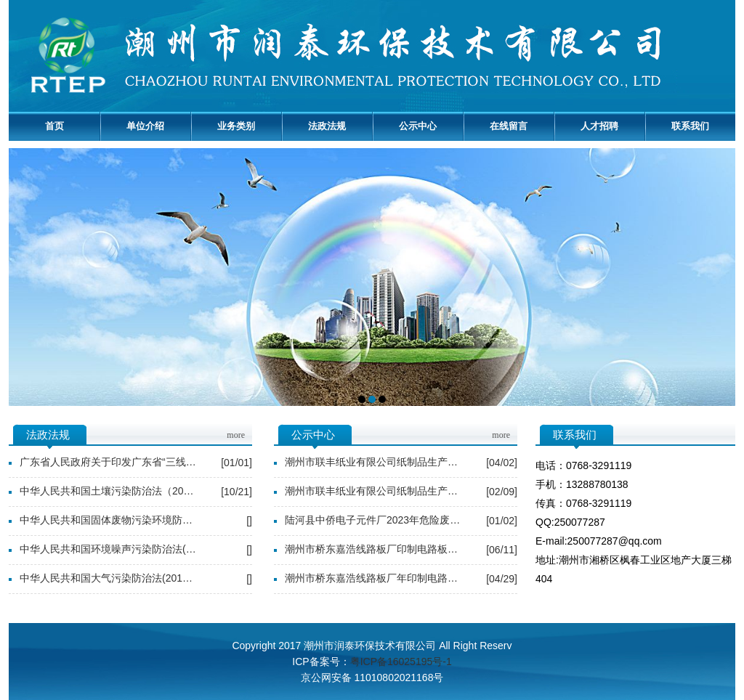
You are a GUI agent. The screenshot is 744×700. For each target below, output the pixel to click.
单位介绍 (145, 126)
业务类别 (236, 126)
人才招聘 (599, 126)
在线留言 (509, 126)
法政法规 (327, 126)
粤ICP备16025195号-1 (401, 662)
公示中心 (418, 126)
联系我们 (690, 126)
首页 (54, 126)
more (236, 435)
